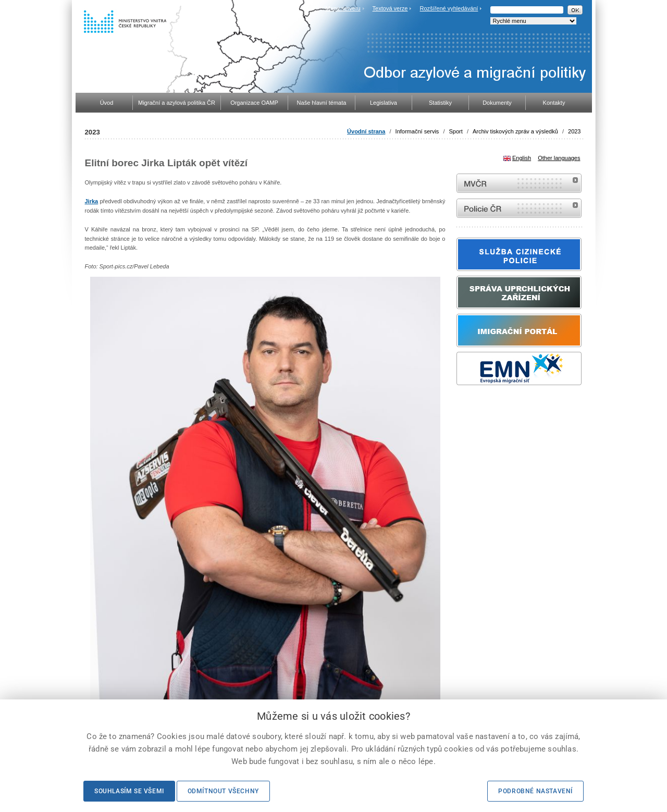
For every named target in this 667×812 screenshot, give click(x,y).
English (522, 158)
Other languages (559, 158)
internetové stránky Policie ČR (519, 208)
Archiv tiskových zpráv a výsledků (515, 131)
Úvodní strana (366, 131)
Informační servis (417, 131)
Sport (456, 131)
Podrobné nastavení (535, 791)
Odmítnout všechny (223, 791)
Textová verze (390, 8)
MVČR (519, 183)
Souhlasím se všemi (129, 791)
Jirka (92, 201)
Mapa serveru (343, 8)
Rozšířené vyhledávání (449, 8)
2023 (574, 131)
